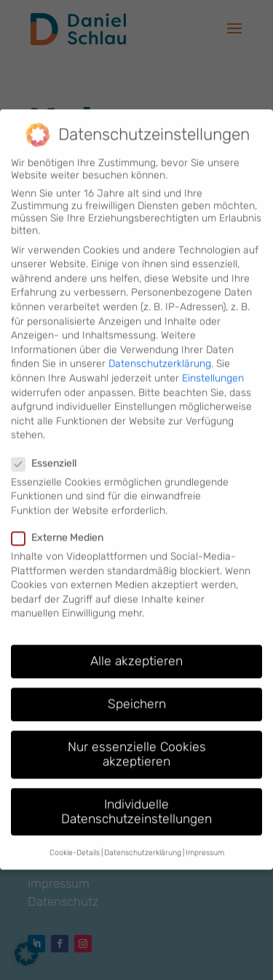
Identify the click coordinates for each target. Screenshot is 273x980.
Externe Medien (63, 526)
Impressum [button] (205, 841)
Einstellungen (213, 366)
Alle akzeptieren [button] (136, 649)
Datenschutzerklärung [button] (143, 841)
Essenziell (50, 451)
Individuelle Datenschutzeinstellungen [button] (136, 800)
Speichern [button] (137, 692)
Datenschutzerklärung (160, 352)
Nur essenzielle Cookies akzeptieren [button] (137, 742)
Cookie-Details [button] (75, 841)
